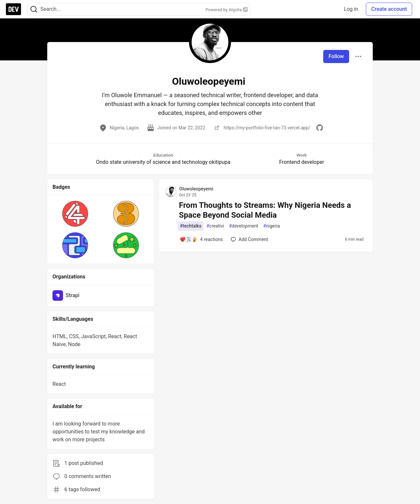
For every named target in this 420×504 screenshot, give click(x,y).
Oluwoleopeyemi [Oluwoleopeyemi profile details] (196, 189)
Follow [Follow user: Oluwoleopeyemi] (336, 56)
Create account (389, 9)
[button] (75, 214)
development (244, 226)
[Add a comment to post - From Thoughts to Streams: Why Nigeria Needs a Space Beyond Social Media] (201, 239)
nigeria (272, 226)
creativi (215, 226)
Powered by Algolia (226, 10)
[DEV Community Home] (13, 9)
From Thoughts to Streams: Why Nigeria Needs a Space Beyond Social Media (265, 210)
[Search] (34, 9)
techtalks (191, 226)
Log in (351, 9)
